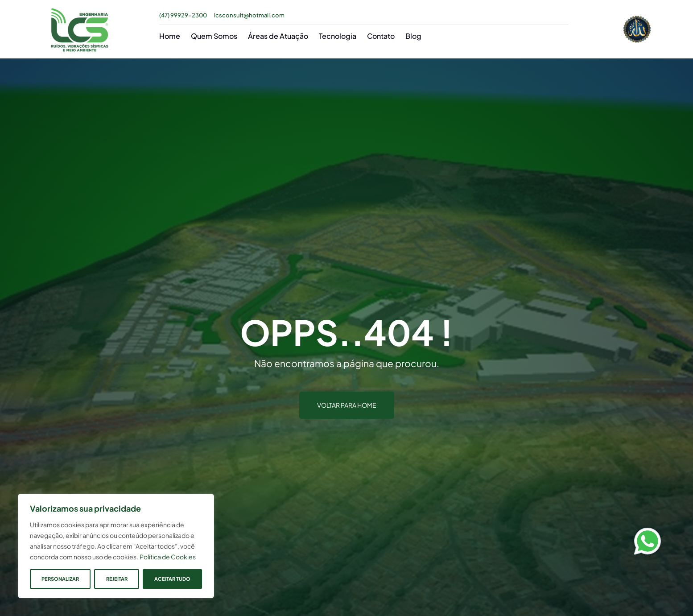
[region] (116, 546)
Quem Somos (214, 36)
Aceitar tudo (172, 579)
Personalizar (60, 579)
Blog (413, 36)
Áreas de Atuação (278, 36)
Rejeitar (116, 579)
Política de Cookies (168, 557)
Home (170, 36)
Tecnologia (338, 36)
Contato (381, 36)
